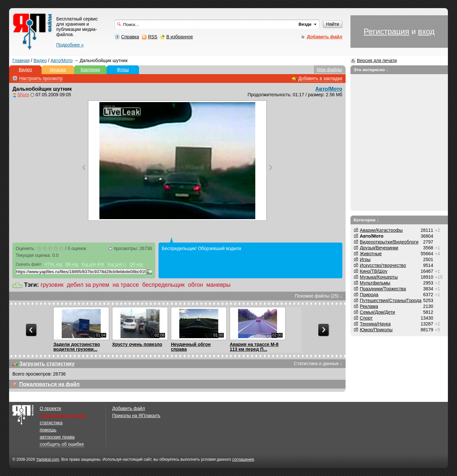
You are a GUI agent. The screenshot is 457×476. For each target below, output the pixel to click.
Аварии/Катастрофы (381, 230)
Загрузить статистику (47, 364)
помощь (48, 430)
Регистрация (387, 31)
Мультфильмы (375, 283)
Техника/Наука (375, 324)
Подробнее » (70, 45)
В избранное (180, 37)
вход (426, 31)
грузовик (52, 285)
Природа (369, 295)
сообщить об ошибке (62, 444)
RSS (153, 37)
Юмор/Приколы (376, 330)
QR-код (136, 264)
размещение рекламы (63, 416)
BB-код (72, 264)
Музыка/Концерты (379, 277)
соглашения (243, 459)
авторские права (57, 437)
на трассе (126, 285)
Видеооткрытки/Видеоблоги (389, 242)
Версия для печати (377, 60)
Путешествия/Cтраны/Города (391, 300)
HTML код (53, 264)
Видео (40, 60)
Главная (21, 60)
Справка (130, 37)
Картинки (90, 70)
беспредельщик (164, 285)
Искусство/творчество (383, 265)
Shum (23, 95)
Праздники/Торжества (383, 289)
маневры (218, 285)
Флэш (123, 70)
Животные (371, 254)
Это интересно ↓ (371, 70)
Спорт (366, 318)
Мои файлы (330, 70)
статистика (51, 423)
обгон (196, 285)
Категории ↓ (366, 220)
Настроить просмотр (41, 78)
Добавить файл (128, 408)
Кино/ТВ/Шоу (374, 271)
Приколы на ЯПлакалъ (136, 416)
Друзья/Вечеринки (379, 248)
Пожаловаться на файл (49, 384)
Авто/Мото (62, 60)
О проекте (50, 408)
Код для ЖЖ (93, 264)
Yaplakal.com (48, 459)
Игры (365, 259)
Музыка (58, 70)
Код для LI (117, 264)
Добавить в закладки (320, 78)
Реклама (369, 306)
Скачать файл (28, 264)
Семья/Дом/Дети (377, 312)
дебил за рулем (88, 285)
